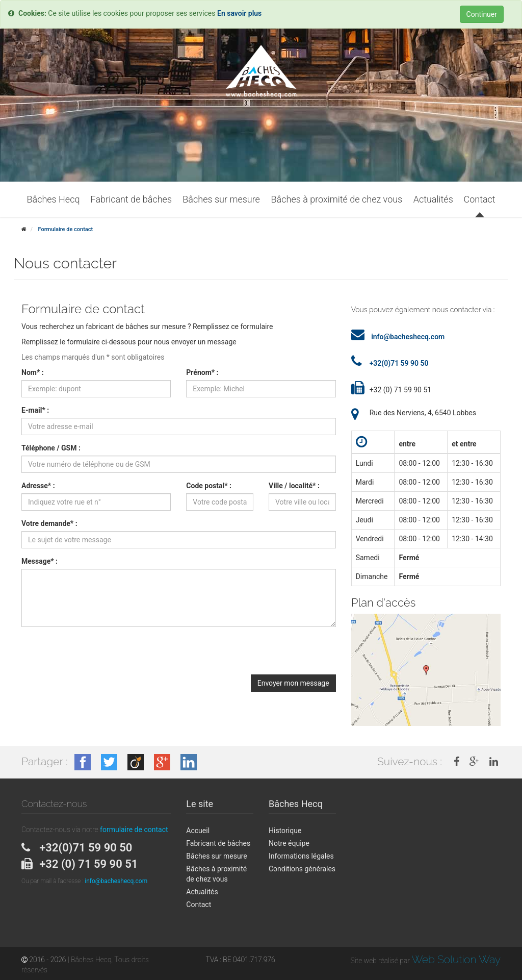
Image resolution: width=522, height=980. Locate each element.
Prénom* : (202, 372)
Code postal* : (209, 486)
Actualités (202, 892)
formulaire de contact (134, 830)
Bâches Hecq (296, 804)
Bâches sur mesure (216, 856)
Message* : (40, 561)
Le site (200, 804)
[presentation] (99, 655)
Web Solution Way (456, 959)
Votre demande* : (49, 523)
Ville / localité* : (294, 486)
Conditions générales (302, 869)
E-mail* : (35, 410)
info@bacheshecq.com (408, 337)
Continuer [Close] (482, 14)
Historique (285, 831)
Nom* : (33, 372)
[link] (456, 762)
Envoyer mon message (293, 683)
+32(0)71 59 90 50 (399, 363)
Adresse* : (38, 486)
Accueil (198, 831)
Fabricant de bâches (218, 843)
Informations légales (301, 856)
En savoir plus (239, 13)
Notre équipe (289, 843)
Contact (199, 904)
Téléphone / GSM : (51, 448)
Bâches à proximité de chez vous (216, 874)
